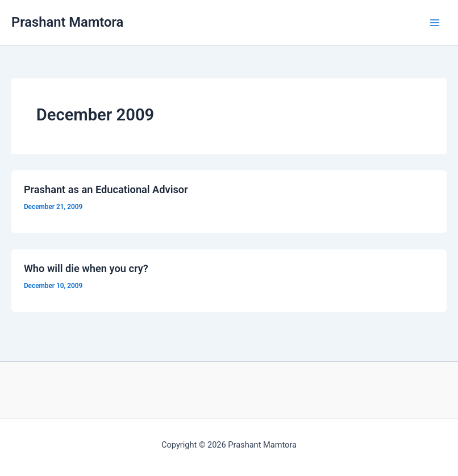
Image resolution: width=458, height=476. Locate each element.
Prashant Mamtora (67, 22)
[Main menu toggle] (435, 23)
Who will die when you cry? (86, 268)
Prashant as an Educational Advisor (106, 189)
